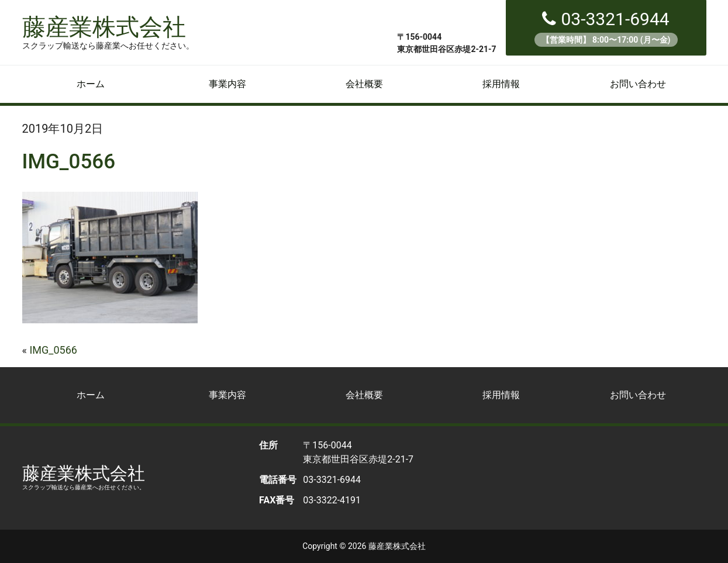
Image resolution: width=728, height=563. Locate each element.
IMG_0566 (53, 350)
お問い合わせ (638, 84)
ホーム (91, 84)
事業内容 (227, 84)
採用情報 (501, 84)
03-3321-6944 (606, 28)
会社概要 (364, 84)
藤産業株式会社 (108, 32)
